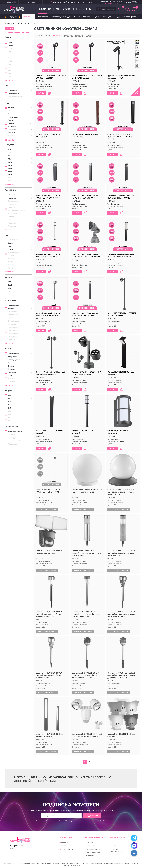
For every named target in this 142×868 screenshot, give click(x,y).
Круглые (11, 379)
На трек (11, 217)
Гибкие (10, 114)
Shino (10, 70)
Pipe (9, 64)
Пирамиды (12, 382)
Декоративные (13, 354)
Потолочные (13, 226)
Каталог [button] (42, 9)
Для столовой (13, 334)
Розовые (11, 268)
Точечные (11, 133)
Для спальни (13, 330)
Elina (10, 55)
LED (9, 288)
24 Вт (10, 181)
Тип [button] (6, 86)
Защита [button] (8, 391)
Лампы (10, 120)
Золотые (11, 265)
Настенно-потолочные (16, 211)
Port (9, 67)
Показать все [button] (9, 80)
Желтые (11, 259)
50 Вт (10, 175)
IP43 (10, 418)
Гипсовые (11, 435)
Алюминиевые (13, 252)
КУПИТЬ (41, 93)
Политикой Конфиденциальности (70, 821)
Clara (10, 52)
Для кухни (12, 324)
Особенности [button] (11, 427)
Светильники (29, 17)
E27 (9, 282)
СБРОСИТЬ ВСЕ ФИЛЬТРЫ (19, 33)
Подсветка (12, 130)
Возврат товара (67, 849)
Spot (10, 74)
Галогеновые (13, 91)
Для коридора (13, 321)
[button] (112, 3)
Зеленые (11, 262)
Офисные (11, 340)
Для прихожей (13, 327)
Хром (10, 246)
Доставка (65, 842)
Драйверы (87, 17)
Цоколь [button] (8, 277)
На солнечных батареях (17, 441)
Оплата (64, 846)
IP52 (10, 421)
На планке (12, 198)
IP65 (10, 402)
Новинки (76, 9)
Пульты (97, 17)
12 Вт (10, 178)
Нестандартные (14, 360)
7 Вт (9, 156)
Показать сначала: (43, 36)
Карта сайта (91, 846)
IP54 (10, 399)
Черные (11, 249)
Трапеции (11, 369)
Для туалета (12, 337)
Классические (13, 117)
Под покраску (13, 444)
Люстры (11, 123)
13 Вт (10, 165)
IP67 (10, 408)
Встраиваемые (13, 201)
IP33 (10, 414)
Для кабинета (13, 318)
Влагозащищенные (15, 432)
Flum (10, 58)
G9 (9, 291)
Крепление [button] (10, 190)
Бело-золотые (13, 240)
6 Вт (9, 153)
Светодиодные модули (62, 17)
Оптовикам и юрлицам (59, 9)
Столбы (11, 366)
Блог (113, 842)
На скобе (11, 207)
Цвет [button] (7, 235)
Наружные (12, 127)
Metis (10, 61)
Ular (9, 77)
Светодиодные (13, 94)
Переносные (12, 220)
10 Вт (10, 162)
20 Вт (10, 172)
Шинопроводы (43, 17)
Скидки (114, 846)
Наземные (12, 195)
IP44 (10, 396)
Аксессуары (107, 17)
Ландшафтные (13, 305)
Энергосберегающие (16, 97)
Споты (77, 17)
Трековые (11, 136)
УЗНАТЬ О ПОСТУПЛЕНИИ (47, 509)
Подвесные (12, 223)
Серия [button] (8, 38)
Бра (9, 111)
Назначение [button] (10, 301)
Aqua (10, 49)
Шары (10, 375)
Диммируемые (13, 438)
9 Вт (9, 159)
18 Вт (10, 169)
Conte (10, 42)
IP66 (10, 405)
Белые (10, 243)
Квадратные (12, 357)
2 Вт (9, 150)
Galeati (10, 45)
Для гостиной (13, 315)
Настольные (12, 214)
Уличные (11, 309)
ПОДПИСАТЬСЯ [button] (92, 816)
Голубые (11, 256)
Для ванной (12, 312)
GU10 (10, 285)
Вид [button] (7, 103)
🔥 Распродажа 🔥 (13, 17)
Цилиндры (12, 372)
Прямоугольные (14, 363)
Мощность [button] (10, 145)
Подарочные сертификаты (126, 17)
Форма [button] (8, 349)
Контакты (87, 9)
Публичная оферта (93, 849)
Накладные (12, 204)
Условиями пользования (90, 821)
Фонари (11, 108)
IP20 (10, 411)
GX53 (10, 294)
